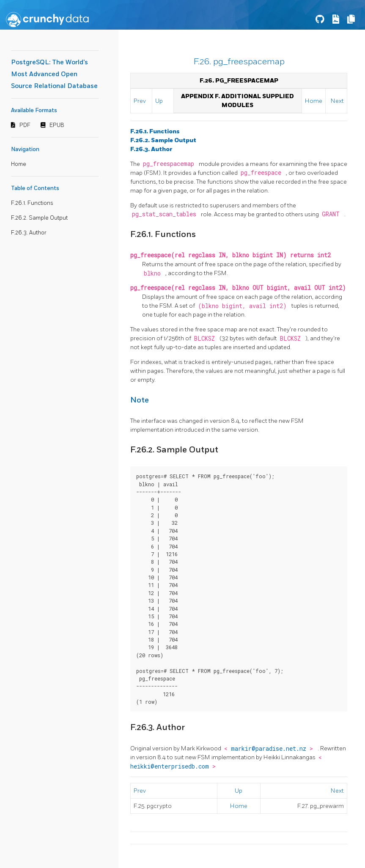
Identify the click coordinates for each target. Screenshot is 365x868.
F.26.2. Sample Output (39, 218)
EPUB (57, 125)
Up (159, 101)
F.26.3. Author (29, 233)
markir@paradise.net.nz (270, 749)
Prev (140, 101)
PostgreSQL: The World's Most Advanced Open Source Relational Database (54, 74)
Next (337, 101)
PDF (25, 125)
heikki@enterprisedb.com (171, 766)
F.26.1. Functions (32, 203)
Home (19, 164)
